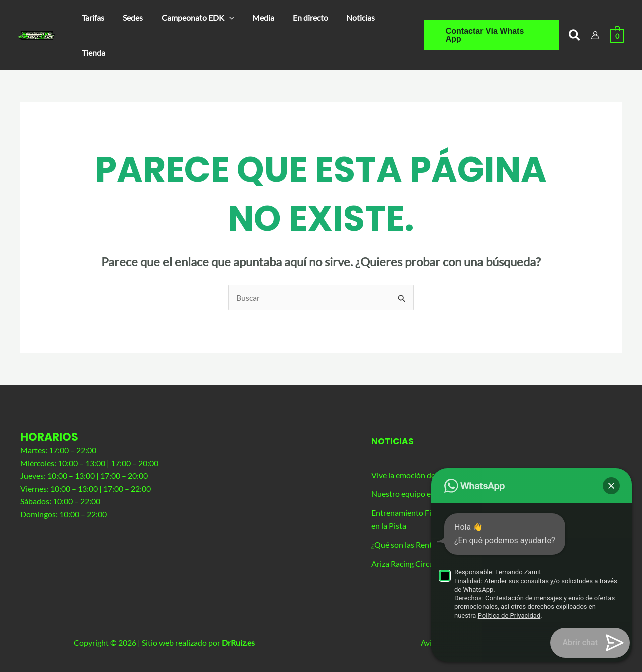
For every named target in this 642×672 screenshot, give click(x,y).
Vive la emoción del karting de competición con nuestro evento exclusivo (495, 475)
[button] (192, 18)
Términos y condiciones (582, 643)
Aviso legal (360, 643)
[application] (223, 18)
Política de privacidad (424, 643)
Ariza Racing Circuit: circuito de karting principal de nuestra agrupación (493, 563)
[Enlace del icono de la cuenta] (595, 35)
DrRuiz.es (238, 643)
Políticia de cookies (501, 643)
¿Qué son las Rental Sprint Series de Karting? (447, 545)
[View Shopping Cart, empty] (617, 35)
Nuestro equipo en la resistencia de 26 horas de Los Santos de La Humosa (497, 494)
